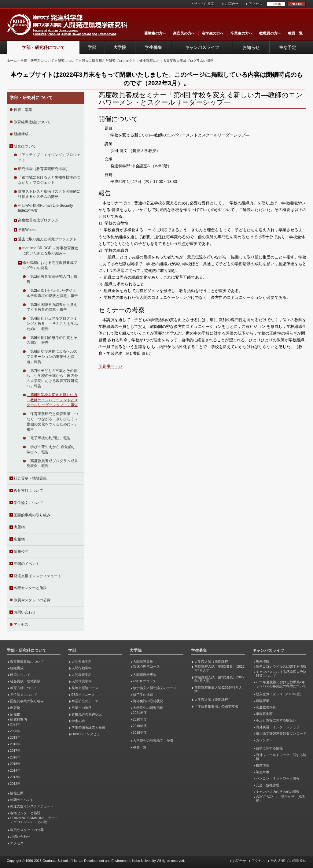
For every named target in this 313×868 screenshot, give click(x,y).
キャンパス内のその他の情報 (278, 792)
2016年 (15, 757)
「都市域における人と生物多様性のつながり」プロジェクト (49, 180)
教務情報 (263, 662)
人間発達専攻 (143, 662)
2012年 (15, 784)
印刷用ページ (110, 366)
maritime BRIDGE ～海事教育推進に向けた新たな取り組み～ (50, 251)
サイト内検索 (204, 4)
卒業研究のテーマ (85, 701)
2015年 (15, 764)
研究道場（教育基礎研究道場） (44, 169)
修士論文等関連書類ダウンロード (281, 733)
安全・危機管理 (268, 785)
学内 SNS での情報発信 (288, 861)
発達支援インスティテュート (38, 576)
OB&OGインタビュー (88, 734)
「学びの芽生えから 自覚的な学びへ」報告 (51, 449)
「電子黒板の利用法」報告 (49, 438)
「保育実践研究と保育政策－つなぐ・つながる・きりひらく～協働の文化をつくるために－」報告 (52, 421)
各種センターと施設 (30, 588)
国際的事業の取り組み (32, 515)
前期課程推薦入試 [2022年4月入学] (218, 690)
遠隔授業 (263, 701)
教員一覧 (295, 33)
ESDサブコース (83, 695)
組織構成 (21, 134)
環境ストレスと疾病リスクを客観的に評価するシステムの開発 (49, 194)
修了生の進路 (143, 695)
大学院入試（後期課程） (213, 699)
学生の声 (78, 721)
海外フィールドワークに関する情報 (281, 757)
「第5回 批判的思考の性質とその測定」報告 (52, 340)
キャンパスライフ (202, 47)
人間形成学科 (82, 662)
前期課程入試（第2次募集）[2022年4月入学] (219, 679)
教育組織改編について (32, 122)
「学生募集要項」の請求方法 (216, 706)
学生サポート (266, 772)
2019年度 (140, 726)
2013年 (15, 777)
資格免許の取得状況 (87, 714)
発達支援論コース (85, 688)
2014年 (15, 770)
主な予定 (288, 47)
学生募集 (153, 47)
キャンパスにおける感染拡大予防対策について (281, 674)
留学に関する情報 (269, 748)
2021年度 (140, 713)
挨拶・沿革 (23, 110)
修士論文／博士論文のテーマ (155, 688)
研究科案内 (18, 719)
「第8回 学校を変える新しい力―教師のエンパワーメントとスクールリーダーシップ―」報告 (52, 400)
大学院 (120, 47)
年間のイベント (27, 564)
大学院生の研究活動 (148, 708)
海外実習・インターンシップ (278, 727)
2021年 (15, 724)
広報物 (19, 539)
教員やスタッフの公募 (32, 600)
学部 (92, 47)
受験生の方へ (155, 33)
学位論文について (28, 503)
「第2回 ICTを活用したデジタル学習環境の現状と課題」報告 (52, 293)
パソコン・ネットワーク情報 (278, 778)
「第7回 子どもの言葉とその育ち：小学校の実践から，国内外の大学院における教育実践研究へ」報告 (52, 378)
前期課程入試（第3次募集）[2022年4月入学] (219, 668)
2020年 (15, 731)
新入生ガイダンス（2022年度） (280, 694)
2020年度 (140, 719)
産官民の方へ (184, 33)
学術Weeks (27, 230)
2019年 (15, 737)
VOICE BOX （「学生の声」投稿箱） (280, 799)
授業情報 (263, 765)
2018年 (15, 744)
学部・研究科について (43, 47)
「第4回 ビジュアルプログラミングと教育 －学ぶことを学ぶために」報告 (52, 324)
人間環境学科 (82, 681)
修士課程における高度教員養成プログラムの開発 (176, 61)
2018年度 (140, 733)
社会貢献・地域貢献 (30, 478)
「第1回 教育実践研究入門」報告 (52, 279)
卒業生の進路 (82, 708)
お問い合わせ (25, 612)
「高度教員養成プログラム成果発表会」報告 (52, 464)
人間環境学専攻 (145, 675)
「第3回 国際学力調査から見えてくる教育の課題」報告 (52, 307)
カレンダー (264, 740)
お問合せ (232, 4)
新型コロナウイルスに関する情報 (281, 666)
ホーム (12, 61)
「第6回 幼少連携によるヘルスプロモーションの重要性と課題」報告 (52, 357)
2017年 (15, 751)
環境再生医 (264, 714)
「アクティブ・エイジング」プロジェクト (49, 157)
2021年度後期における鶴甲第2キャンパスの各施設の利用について (281, 684)
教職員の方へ (270, 33)
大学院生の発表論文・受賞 (153, 740)
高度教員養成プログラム (38, 220)
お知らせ (251, 47)
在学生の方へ (213, 33)
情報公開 (21, 551)
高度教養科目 (266, 707)
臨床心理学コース (146, 666)
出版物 (19, 527)
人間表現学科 (82, 675)
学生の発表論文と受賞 (88, 727)
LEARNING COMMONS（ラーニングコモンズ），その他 (34, 820)
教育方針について (28, 491)
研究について (68, 61)
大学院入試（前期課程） (213, 662)
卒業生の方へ (241, 33)
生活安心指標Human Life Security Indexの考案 (46, 208)
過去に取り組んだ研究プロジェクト (109, 61)
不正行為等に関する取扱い (276, 720)
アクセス (256, 4)
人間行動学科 (82, 668)
